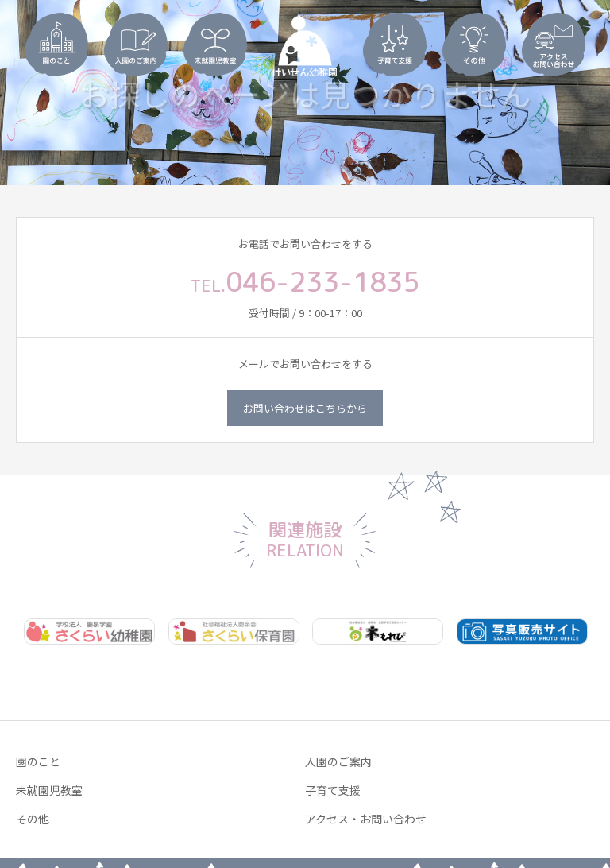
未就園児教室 (49, 790)
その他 (33, 819)
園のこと (38, 761)
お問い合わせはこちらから (305, 408)
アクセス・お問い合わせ (366, 819)
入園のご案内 (338, 761)
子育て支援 (333, 790)
